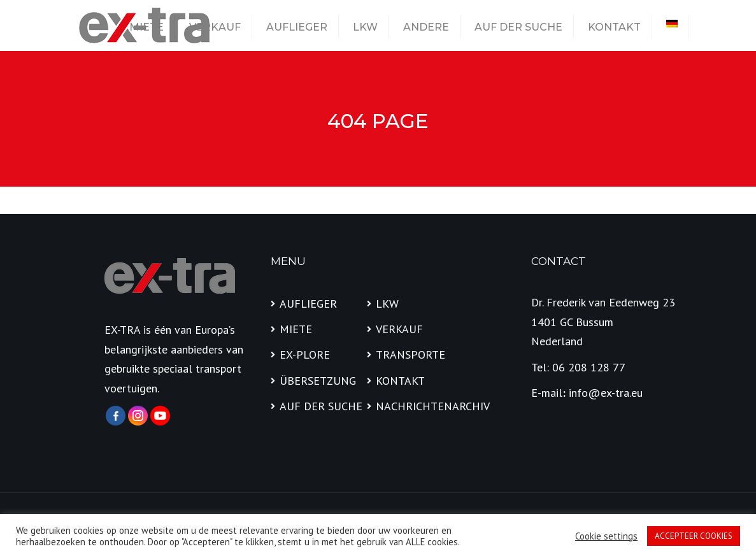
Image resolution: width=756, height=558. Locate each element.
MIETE (146, 27)
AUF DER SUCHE (518, 27)
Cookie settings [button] (606, 536)
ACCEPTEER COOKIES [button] (694, 536)
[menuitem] (672, 24)
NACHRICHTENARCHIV (419, 406)
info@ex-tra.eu (606, 393)
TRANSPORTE (410, 354)
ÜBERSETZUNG (318, 381)
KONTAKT (614, 27)
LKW (365, 27)
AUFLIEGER (297, 27)
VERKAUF (215, 27)
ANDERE (426, 27)
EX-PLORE (305, 354)
